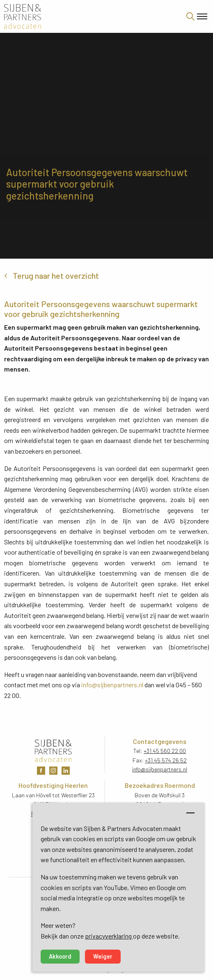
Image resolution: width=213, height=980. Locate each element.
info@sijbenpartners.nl (112, 685)
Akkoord (60, 956)
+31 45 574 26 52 (166, 760)
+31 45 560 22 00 (165, 751)
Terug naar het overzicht (56, 275)
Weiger (103, 956)
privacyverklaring (109, 936)
